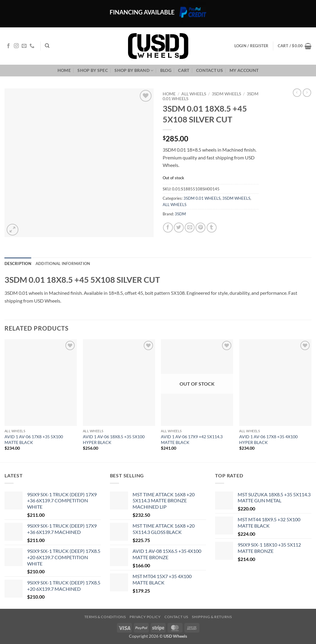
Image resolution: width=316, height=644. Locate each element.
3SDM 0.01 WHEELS (202, 198)
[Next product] (297, 93)
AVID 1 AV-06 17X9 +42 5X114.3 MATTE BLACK (192, 439)
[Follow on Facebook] (8, 46)
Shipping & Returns (212, 617)
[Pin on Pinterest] (200, 228)
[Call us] (32, 46)
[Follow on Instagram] (16, 46)
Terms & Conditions (105, 617)
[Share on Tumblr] (212, 228)
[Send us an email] (24, 46)
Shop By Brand (134, 71)
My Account (244, 70)
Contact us (210, 70)
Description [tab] (18, 263)
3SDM (180, 214)
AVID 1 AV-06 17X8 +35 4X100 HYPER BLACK (268, 439)
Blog (166, 70)
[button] (295, 46)
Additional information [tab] (63, 263)
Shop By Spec (92, 70)
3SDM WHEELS (226, 94)
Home (64, 70)
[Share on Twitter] (179, 228)
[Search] (47, 46)
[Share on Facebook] (168, 228)
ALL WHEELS (194, 94)
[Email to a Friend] (190, 228)
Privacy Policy (145, 617)
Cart (184, 70)
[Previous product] (307, 93)
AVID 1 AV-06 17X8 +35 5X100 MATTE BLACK (34, 439)
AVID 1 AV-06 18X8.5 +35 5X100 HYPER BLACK (114, 439)
